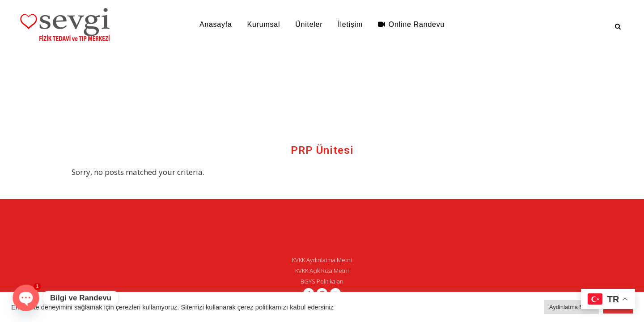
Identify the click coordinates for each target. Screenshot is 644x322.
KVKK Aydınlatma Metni (322, 260)
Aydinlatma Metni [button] (571, 307)
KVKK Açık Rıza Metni (322, 271)
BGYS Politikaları (322, 281)
